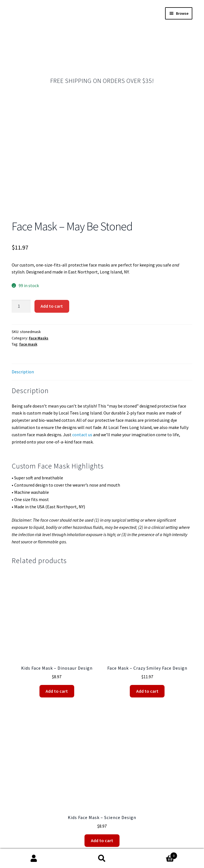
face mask (28, 272)
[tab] (102, 300)
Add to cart (52, 234)
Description (23, 300)
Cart (156, 855)
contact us (82, 363)
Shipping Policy (103, 836)
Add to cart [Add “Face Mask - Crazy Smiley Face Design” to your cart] (147, 619)
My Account (34, 859)
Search (102, 859)
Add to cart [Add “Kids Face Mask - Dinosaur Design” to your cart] (57, 619)
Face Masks (39, 266)
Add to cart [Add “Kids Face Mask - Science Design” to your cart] (102, 769)
